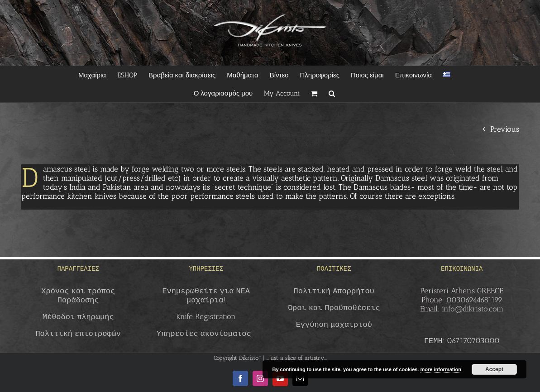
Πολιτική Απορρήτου (334, 291)
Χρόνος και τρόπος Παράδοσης (78, 295)
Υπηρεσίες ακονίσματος (204, 333)
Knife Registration (206, 316)
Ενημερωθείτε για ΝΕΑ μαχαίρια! (206, 295)
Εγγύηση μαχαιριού (334, 324)
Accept (494, 369)
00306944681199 (474, 300)
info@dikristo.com (473, 309)
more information (440, 369)
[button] (332, 93)
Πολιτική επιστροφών (78, 333)
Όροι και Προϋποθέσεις (334, 307)
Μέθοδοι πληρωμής (78, 316)
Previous (505, 129)
